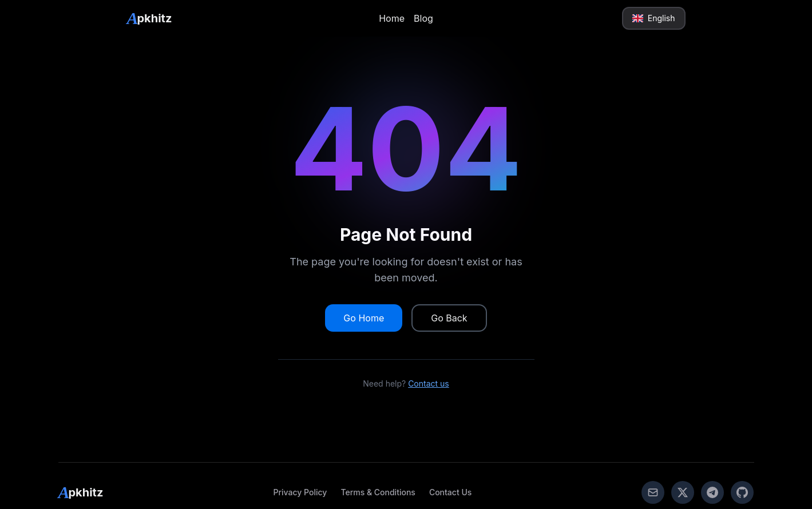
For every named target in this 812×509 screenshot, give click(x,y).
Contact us (429, 383)
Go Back (449, 318)
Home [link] (392, 18)
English (653, 18)
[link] (150, 18)
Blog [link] (423, 18)
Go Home (364, 318)
